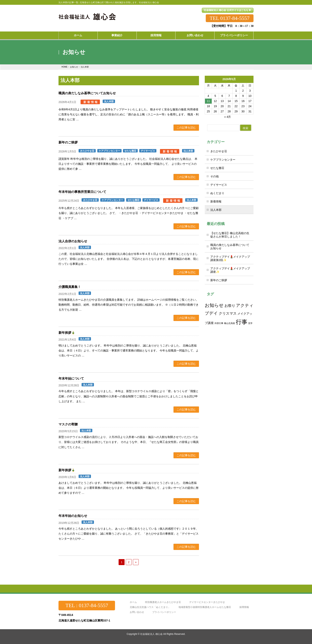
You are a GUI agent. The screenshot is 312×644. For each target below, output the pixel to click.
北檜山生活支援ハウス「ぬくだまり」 (150, 607)
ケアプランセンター (109, 151)
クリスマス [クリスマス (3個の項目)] (228, 313)
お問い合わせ (137, 612)
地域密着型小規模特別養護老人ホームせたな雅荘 (205, 607)
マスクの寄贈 (68, 424)
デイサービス (148, 151)
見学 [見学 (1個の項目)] (250, 323)
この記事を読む (186, 128)
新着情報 (91, 102)
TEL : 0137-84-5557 (87, 605)
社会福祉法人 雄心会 (151, 634)
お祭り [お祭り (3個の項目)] (230, 306)
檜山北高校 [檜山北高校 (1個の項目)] (230, 323)
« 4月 (228, 117)
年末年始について (71, 378)
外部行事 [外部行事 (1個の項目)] (219, 323)
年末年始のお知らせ (73, 516)
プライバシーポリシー (164, 612)
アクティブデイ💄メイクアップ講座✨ (230, 270)
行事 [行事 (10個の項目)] (242, 322)
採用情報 (244, 607)
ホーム (133, 602)
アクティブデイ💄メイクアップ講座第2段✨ (230, 258)
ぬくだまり (217, 193)
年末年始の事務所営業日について (82, 192)
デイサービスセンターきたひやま (207, 602)
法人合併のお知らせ (73, 241)
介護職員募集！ (70, 287)
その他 (214, 176)
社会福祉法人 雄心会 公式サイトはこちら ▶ (228, 10)
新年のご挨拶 (68, 142)
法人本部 (109, 101)
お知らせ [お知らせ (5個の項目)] (214, 305)
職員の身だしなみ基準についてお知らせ (87, 93)
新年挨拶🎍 (67, 333)
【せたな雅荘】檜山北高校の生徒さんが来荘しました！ (230, 235)
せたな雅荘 (130, 151)
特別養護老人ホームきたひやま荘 (163, 602)
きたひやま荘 (87, 151)
